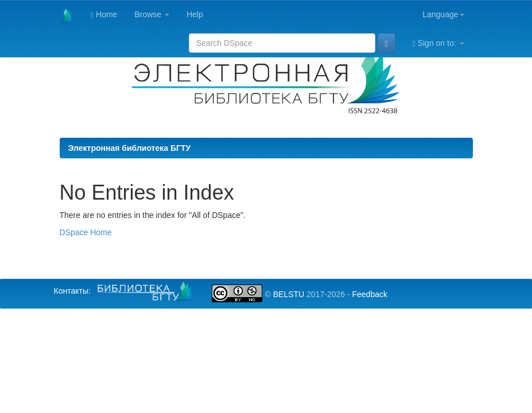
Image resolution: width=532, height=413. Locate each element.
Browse (152, 14)
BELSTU (289, 294)
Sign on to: (438, 43)
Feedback (369, 294)
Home (104, 15)
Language (443, 14)
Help (195, 14)
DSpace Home (86, 232)
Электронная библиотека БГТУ (130, 148)
